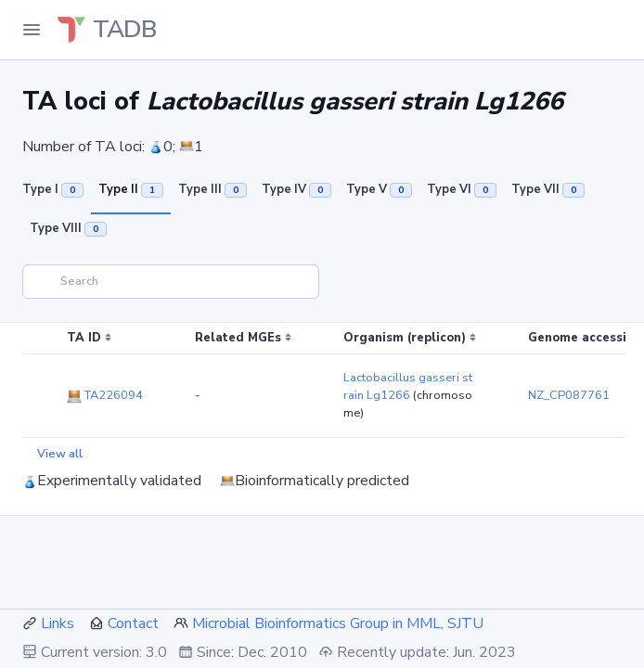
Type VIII (68, 228)
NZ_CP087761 (569, 395)
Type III (213, 189)
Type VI (462, 189)
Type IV (296, 189)
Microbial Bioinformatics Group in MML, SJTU (338, 623)
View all (60, 454)
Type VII (548, 189)
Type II (131, 189)
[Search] (171, 282)
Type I (53, 189)
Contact (133, 623)
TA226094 (105, 395)
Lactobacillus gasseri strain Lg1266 (408, 386)
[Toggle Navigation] (32, 30)
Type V (379, 189)
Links (58, 623)
